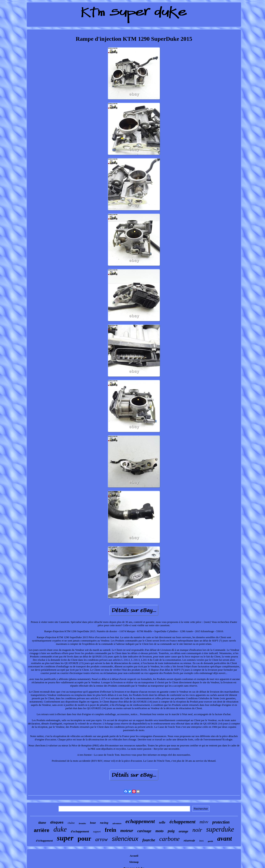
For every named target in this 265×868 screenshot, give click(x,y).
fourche (149, 840)
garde (211, 841)
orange (183, 831)
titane (42, 823)
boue (93, 823)
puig (171, 831)
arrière (42, 830)
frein (110, 830)
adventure (117, 823)
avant (225, 839)
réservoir (189, 840)
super (65, 838)
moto (160, 831)
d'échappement (44, 841)
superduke (220, 829)
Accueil (134, 856)
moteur (127, 831)
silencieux (125, 839)
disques (57, 822)
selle (162, 822)
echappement (140, 821)
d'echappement (80, 831)
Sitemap (134, 862)
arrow (101, 839)
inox (201, 841)
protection (221, 822)
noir (197, 830)
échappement (182, 822)
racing (104, 823)
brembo (82, 823)
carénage (144, 831)
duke (60, 829)
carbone (169, 839)
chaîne (71, 823)
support (97, 832)
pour (84, 838)
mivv (204, 822)
